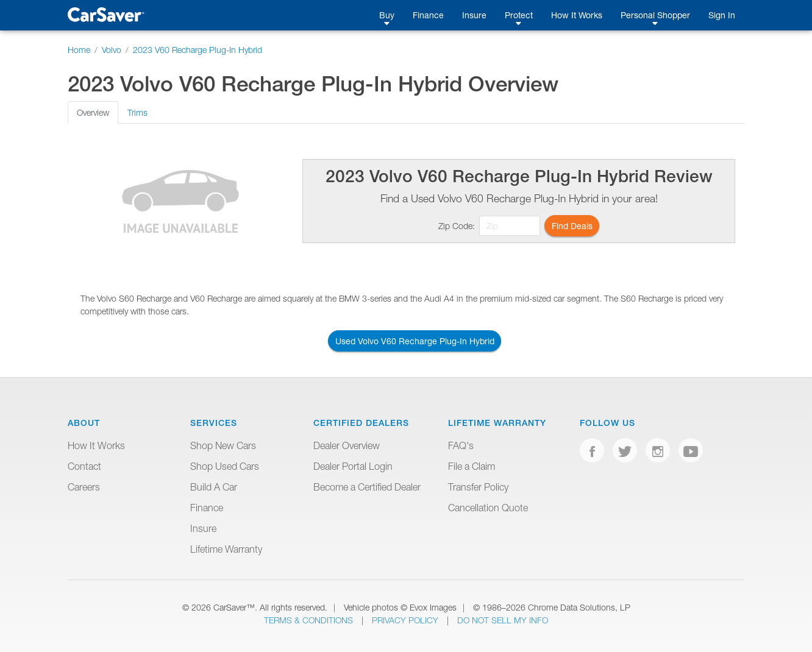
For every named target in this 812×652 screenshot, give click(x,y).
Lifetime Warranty (226, 549)
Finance (428, 15)
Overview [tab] (93, 112)
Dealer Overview (347, 445)
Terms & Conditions (310, 620)
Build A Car (214, 487)
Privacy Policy (406, 620)
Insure (474, 15)
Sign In (722, 15)
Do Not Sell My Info (503, 620)
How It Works (577, 15)
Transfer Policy (478, 487)
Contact (84, 466)
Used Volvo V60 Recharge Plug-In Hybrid (415, 341)
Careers (84, 487)
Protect (519, 15)
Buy (387, 15)
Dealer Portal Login (353, 466)
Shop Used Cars (225, 466)
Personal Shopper (655, 15)
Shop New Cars (223, 445)
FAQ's (461, 445)
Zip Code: (457, 226)
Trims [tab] (137, 112)
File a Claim (472, 466)
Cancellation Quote (488, 508)
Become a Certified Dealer (367, 487)
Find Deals (572, 226)
